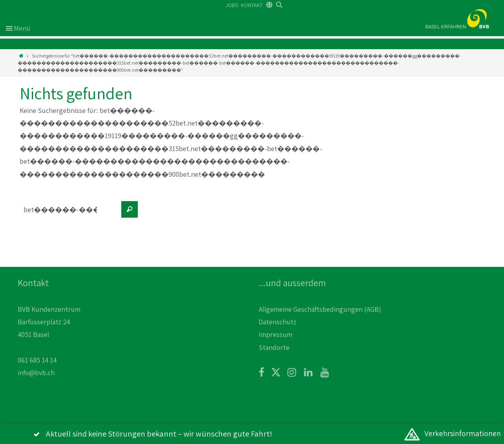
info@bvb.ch (36, 373)
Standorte (274, 347)
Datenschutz (278, 322)
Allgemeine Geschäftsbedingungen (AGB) (320, 309)
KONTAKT (252, 5)
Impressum (275, 334)
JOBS (232, 5)
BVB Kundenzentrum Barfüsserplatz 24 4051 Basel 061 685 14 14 (49, 335)
